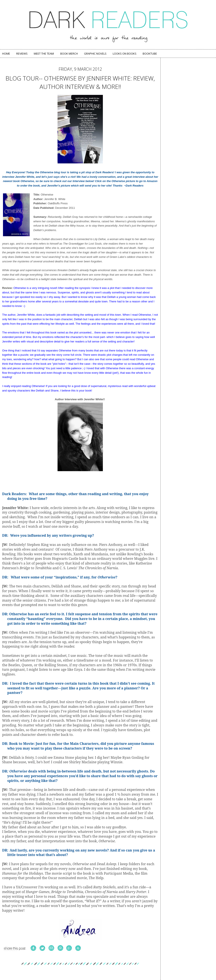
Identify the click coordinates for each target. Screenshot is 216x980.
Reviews (22, 54)
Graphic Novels (95, 54)
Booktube (150, 54)
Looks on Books (125, 54)
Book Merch (69, 54)
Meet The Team (44, 54)
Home (6, 54)
